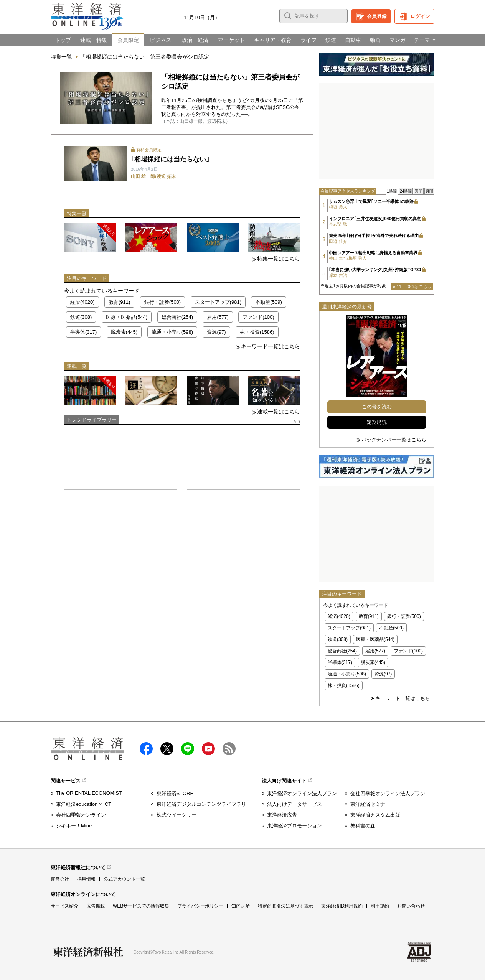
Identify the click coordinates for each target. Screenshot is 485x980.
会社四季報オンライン (81, 815)
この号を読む (377, 407)
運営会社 (60, 879)
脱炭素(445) (124, 332)
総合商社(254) (177, 317)
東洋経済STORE (175, 793)
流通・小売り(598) (172, 332)
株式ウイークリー (177, 815)
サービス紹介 (64, 906)
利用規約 (380, 906)
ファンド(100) (258, 317)
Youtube (208, 749)
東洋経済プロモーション (294, 826)
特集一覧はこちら (279, 259)
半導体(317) (83, 332)
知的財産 (241, 906)
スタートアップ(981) (218, 302)
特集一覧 (61, 57)
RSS (229, 749)
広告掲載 (96, 906)
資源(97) (216, 332)
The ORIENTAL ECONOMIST (89, 793)
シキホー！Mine (74, 826)
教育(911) (119, 302)
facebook (146, 749)
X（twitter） (167, 749)
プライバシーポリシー (200, 906)
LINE (188, 749)
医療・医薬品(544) (127, 317)
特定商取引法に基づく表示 (285, 906)
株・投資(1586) (257, 332)
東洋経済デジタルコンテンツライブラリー (204, 804)
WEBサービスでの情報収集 (141, 906)
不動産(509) (268, 302)
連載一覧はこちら (279, 412)
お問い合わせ (411, 906)
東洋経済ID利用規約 (342, 906)
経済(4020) (82, 302)
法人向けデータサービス (294, 804)
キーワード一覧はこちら (271, 346)
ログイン (420, 16)
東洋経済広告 (282, 815)
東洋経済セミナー (370, 804)
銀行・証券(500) (162, 302)
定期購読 (377, 422)
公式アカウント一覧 (124, 879)
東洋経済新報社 (88, 952)
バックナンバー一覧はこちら (394, 440)
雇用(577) (218, 317)
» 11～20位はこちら (412, 287)
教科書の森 (363, 826)
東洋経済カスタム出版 (375, 815)
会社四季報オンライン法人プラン (388, 793)
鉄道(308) (81, 317)
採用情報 (86, 879)
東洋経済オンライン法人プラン (302, 793)
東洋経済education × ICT (84, 804)
